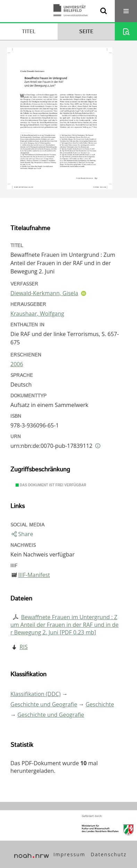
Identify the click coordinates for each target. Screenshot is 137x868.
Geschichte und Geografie (44, 704)
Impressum (69, 854)
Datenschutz (109, 854)
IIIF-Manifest (34, 575)
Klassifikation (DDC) (36, 694)
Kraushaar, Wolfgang (37, 314)
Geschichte (100, 704)
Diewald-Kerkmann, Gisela (44, 293)
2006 (17, 364)
